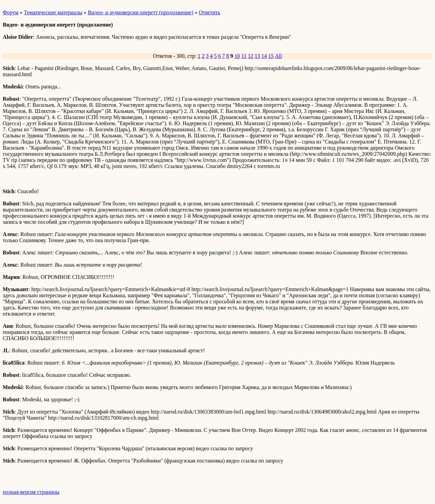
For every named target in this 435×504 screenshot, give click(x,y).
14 (264, 56)
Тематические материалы (53, 12)
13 (257, 56)
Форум (11, 12)
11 (244, 56)
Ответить (210, 12)
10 (237, 56)
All (278, 56)
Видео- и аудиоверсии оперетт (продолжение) (141, 12)
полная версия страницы (31, 492)
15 (271, 56)
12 (250, 56)
